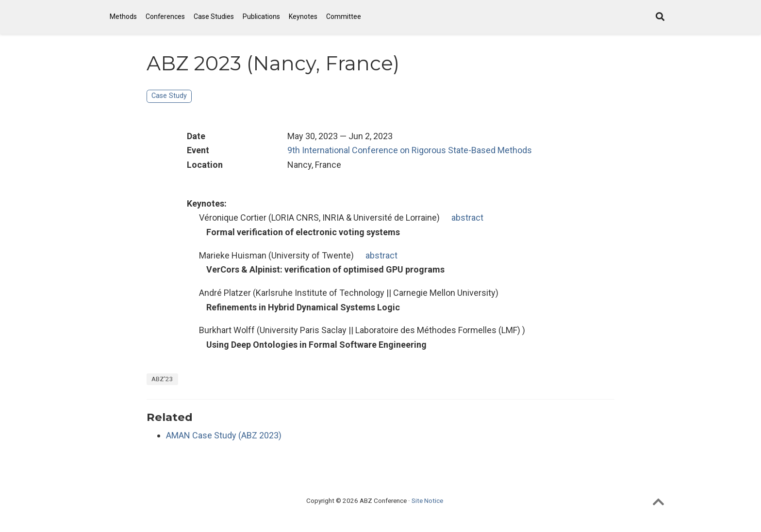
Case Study (169, 96)
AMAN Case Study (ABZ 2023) (224, 435)
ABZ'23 (162, 379)
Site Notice (427, 500)
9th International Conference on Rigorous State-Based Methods (410, 150)
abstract (467, 218)
